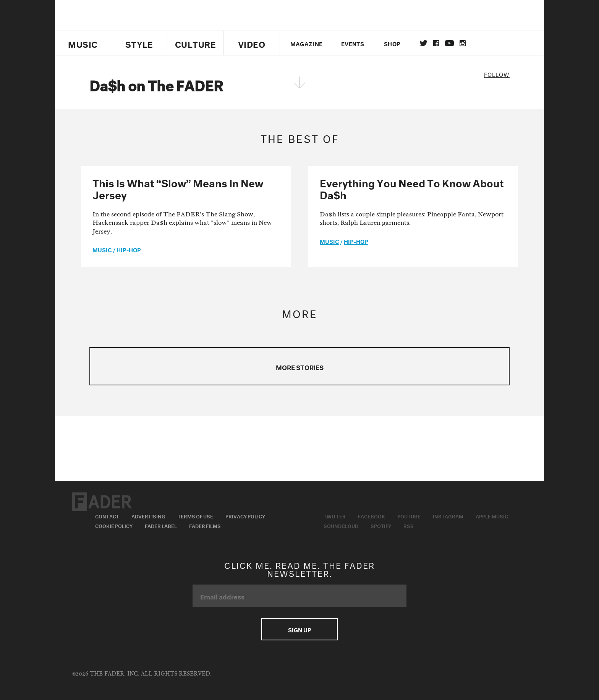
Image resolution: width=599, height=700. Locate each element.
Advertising (148, 516)
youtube (449, 43)
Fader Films (205, 525)
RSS (409, 525)
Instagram (448, 516)
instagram (463, 43)
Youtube (409, 516)
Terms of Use (195, 516)
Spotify (381, 525)
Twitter (423, 43)
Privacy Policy (245, 516)
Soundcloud (341, 525)
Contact (107, 516)
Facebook (372, 516)
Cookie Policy (114, 525)
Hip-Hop (129, 249)
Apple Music (492, 516)
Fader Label (161, 525)
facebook (436, 43)
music (102, 249)
